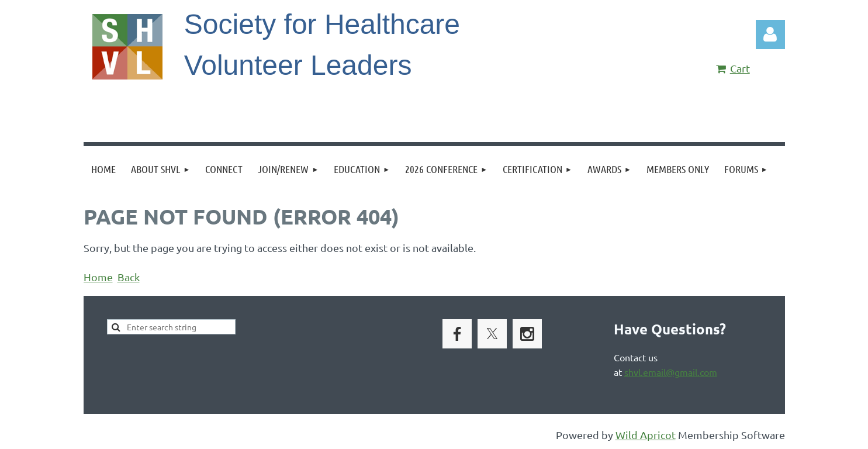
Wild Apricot (646, 435)
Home (98, 277)
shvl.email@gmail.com (671, 372)
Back (129, 277)
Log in (770, 34)
